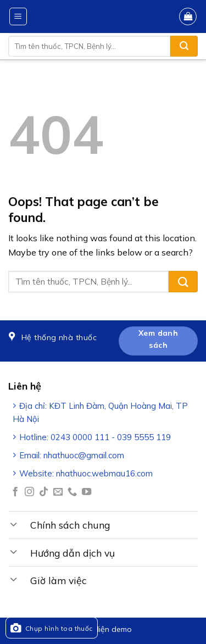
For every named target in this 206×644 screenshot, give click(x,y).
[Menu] (18, 16)
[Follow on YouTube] (87, 492)
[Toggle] (14, 524)
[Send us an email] (58, 492)
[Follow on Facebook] (15, 492)
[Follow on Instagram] (29, 492)
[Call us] (72, 492)
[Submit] (184, 46)
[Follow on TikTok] (44, 492)
